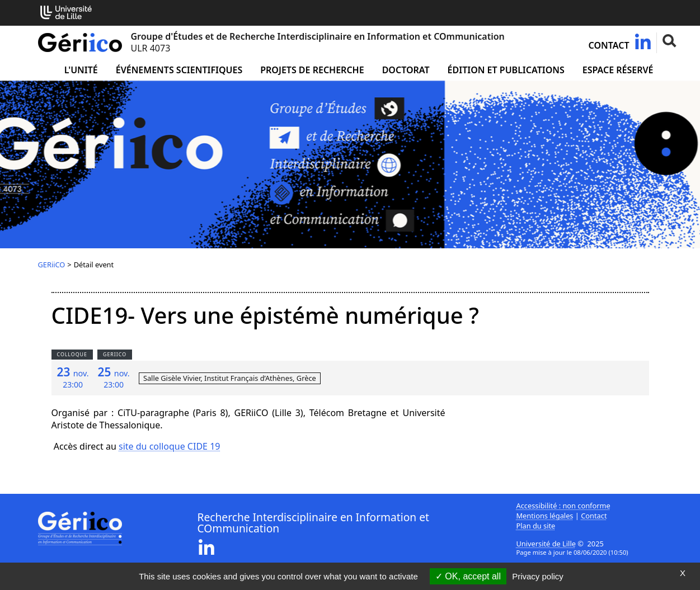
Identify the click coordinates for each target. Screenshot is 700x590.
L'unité (81, 70)
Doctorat (406, 70)
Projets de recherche (312, 70)
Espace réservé (618, 70)
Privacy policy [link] (538, 576)
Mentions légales (545, 516)
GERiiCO (52, 265)
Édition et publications (506, 70)
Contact (609, 45)
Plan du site (536, 526)
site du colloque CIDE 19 (169, 446)
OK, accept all (468, 576)
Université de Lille (546, 544)
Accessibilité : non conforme (563, 506)
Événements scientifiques (179, 70)
